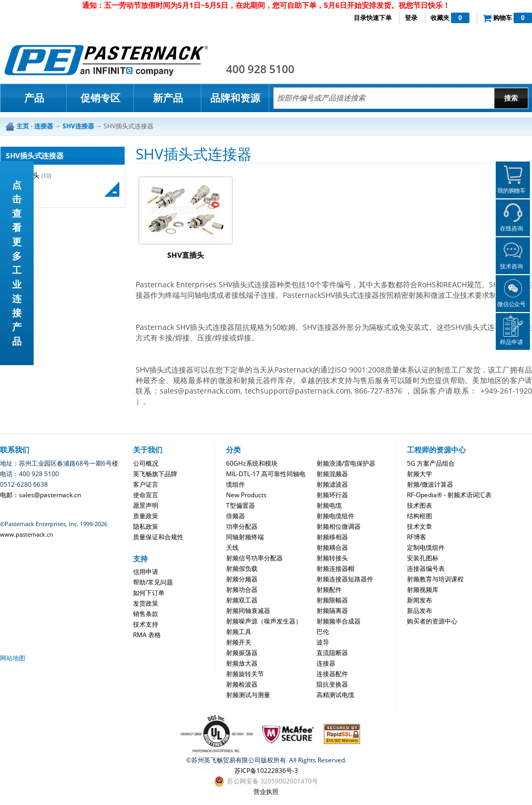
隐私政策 (146, 526)
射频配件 (329, 590)
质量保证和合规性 (158, 537)
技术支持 (146, 624)
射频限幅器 (332, 600)
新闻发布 (420, 600)
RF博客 (417, 537)
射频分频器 (242, 579)
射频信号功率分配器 (254, 558)
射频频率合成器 (339, 621)
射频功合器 (242, 590)
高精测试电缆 (335, 695)
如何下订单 (149, 593)
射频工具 (239, 632)
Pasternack (106, 60)
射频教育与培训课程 (435, 579)
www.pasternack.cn (27, 534)
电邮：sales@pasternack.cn (40, 495)
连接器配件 (332, 674)
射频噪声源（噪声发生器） (264, 621)
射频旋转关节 (245, 674)
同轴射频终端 (245, 537)
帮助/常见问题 (153, 582)
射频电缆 (329, 505)
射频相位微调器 (339, 526)
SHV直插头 (186, 255)
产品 (34, 98)
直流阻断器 (332, 653)
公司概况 (146, 463)
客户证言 (146, 484)
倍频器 (236, 516)
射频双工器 (242, 600)
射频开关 (239, 642)
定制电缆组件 (426, 547)
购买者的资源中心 (432, 621)
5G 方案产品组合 (431, 463)
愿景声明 (146, 505)
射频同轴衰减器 (248, 611)
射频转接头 (332, 558)
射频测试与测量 (248, 695)
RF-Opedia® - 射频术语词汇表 (449, 495)
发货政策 (146, 603)
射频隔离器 (332, 611)
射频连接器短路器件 (345, 579)
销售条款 (146, 614)
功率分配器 (242, 526)
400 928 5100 (260, 69)
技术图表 (420, 505)
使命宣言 (146, 495)
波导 (323, 642)
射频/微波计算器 (430, 484)
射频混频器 (332, 474)
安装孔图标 (423, 558)
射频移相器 (332, 537)
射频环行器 (332, 495)
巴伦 (323, 632)
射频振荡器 (242, 653)
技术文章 (420, 526)
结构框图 (420, 516)
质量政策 (146, 516)
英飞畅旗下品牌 (155, 474)
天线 (232, 547)
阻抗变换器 (332, 684)
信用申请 (146, 572)
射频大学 (420, 474)
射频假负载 (242, 568)
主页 (23, 126)
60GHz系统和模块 (252, 463)
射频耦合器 (332, 547)
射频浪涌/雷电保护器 (346, 463)
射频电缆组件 (335, 516)
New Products (246, 495)
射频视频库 (423, 590)
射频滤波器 (332, 484)
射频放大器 (242, 663)
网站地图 (13, 658)
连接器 (326, 663)
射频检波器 (242, 684)
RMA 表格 (147, 635)
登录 (411, 18)
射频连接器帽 (335, 568)
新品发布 (420, 611)
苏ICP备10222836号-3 (266, 771)
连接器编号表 (426, 568)
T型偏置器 (241, 505)
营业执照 (266, 792)
